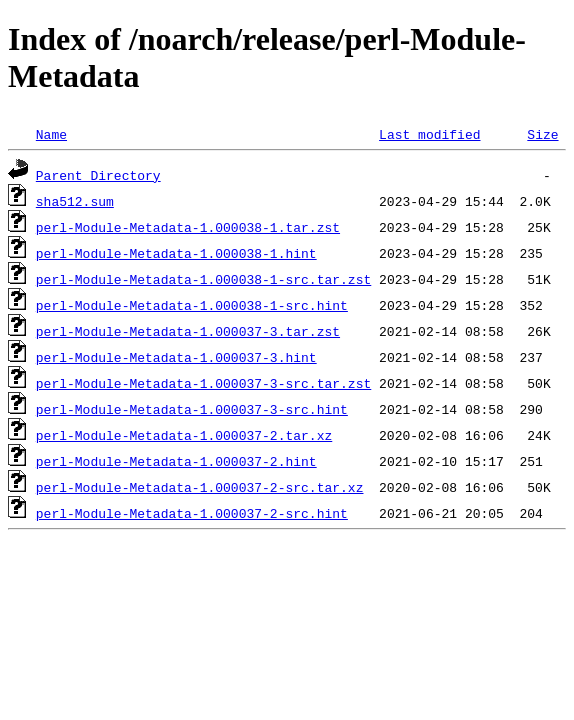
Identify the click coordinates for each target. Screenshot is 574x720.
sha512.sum (75, 201)
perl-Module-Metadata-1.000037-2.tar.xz (184, 435)
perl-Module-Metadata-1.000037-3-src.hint (192, 409)
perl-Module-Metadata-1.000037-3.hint (176, 357)
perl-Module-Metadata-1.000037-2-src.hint (192, 513)
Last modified (429, 134)
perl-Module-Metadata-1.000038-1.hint (176, 253)
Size (542, 134)
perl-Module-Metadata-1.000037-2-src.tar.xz (200, 487)
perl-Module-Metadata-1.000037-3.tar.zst (188, 331)
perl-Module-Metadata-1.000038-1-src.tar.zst (203, 279)
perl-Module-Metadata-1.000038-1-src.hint (192, 305)
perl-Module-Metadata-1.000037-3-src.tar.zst (203, 383)
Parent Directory (98, 175)
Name (51, 134)
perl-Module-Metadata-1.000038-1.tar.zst (188, 227)
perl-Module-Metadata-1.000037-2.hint (176, 461)
